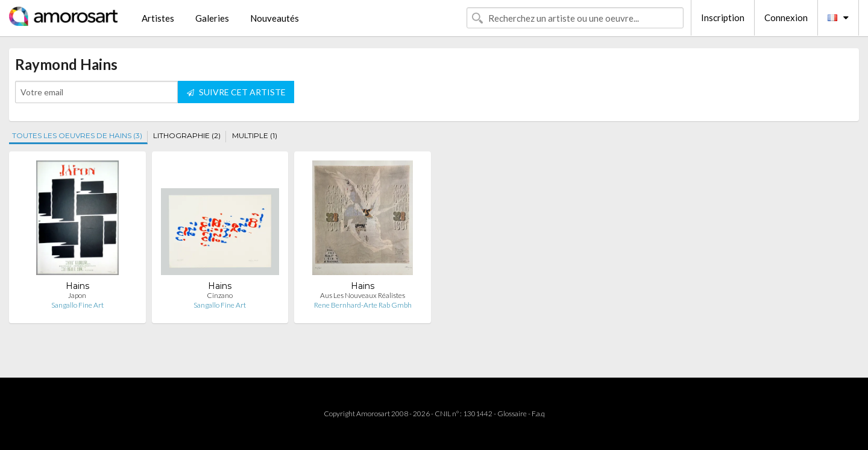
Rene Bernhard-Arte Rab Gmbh (363, 305)
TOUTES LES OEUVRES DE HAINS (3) (77, 135)
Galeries (212, 18)
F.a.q (538, 414)
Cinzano (220, 295)
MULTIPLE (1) (255, 135)
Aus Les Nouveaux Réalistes (363, 295)
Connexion (786, 17)
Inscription (723, 17)
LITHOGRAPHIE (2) (187, 135)
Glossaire (512, 414)
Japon (77, 295)
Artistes (158, 18)
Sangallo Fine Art (77, 305)
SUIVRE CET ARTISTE (236, 92)
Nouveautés (275, 18)
